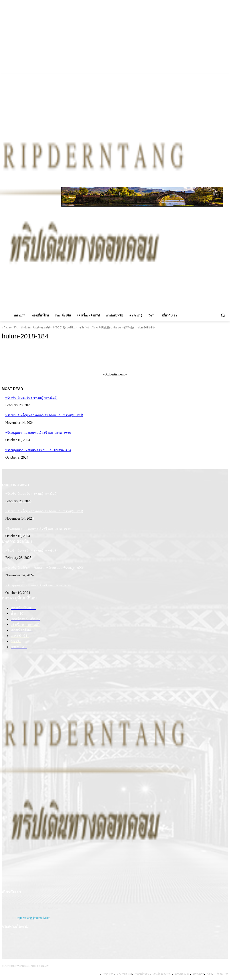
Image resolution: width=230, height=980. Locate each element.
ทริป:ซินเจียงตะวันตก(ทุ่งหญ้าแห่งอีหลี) (31, 398)
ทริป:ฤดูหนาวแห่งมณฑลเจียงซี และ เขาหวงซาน (38, 433)
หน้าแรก (7, 327)
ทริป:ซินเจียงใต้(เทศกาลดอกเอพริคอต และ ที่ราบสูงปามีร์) (44, 415)
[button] (223, 315)
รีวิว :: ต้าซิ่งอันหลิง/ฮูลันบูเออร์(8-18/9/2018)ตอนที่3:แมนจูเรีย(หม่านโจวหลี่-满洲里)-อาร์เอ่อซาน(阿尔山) (74, 327)
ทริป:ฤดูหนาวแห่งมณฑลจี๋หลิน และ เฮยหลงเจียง (38, 450)
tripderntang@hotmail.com (34, 918)
